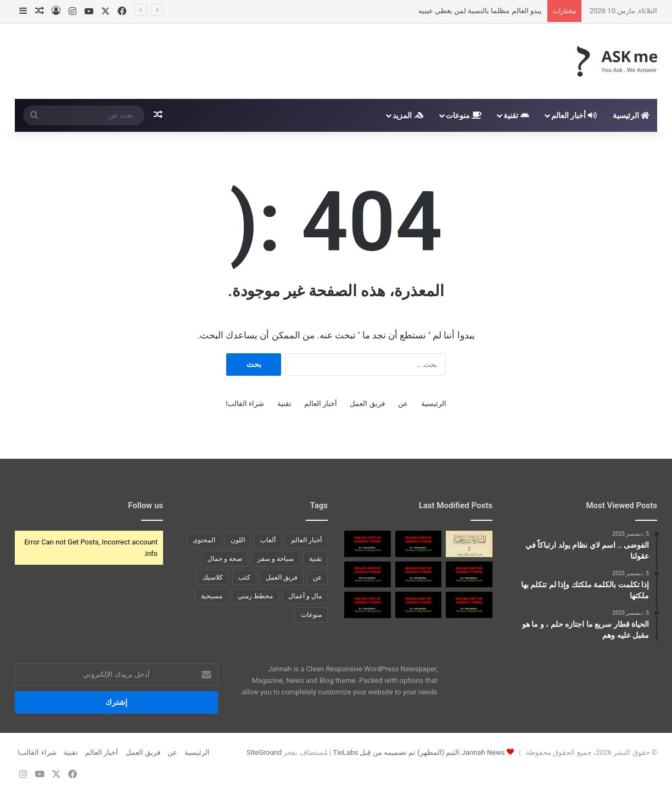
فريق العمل (367, 404)
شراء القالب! (245, 404)
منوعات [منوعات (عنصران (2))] (311, 615)
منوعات (464, 115)
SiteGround (264, 752)
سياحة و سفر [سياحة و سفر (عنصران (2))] (276, 559)
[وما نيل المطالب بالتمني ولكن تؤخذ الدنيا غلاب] (419, 575)
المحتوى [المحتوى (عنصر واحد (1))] (204, 540)
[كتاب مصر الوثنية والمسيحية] (469, 544)
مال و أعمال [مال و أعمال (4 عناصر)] (305, 596)
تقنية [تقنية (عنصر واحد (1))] (315, 559)
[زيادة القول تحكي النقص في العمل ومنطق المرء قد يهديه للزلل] (469, 605)
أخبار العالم (574, 115)
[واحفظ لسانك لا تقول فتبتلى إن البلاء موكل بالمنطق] (469, 575)
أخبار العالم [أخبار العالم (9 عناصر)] (306, 540)
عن (403, 404)
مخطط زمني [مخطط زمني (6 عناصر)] (255, 596)
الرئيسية (631, 115)
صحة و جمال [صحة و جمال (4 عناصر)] (225, 559)
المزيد (408, 115)
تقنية (516, 115)
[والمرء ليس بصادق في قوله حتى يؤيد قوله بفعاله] (368, 605)
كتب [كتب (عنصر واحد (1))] (244, 577)
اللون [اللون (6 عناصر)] (238, 540)
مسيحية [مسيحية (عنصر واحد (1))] (212, 596)
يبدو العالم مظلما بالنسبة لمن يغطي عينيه (480, 11)
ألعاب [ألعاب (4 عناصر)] (268, 540)
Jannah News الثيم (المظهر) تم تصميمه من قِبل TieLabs (419, 752)
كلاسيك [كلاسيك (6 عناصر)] (213, 577)
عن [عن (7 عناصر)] (317, 577)
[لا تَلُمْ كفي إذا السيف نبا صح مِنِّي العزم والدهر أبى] (368, 544)
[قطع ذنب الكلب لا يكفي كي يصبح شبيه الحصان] (419, 544)
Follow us (145, 505)
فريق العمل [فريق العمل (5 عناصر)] (282, 577)
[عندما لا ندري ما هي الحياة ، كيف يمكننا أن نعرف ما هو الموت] (368, 575)
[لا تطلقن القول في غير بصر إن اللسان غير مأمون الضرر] (419, 605)
